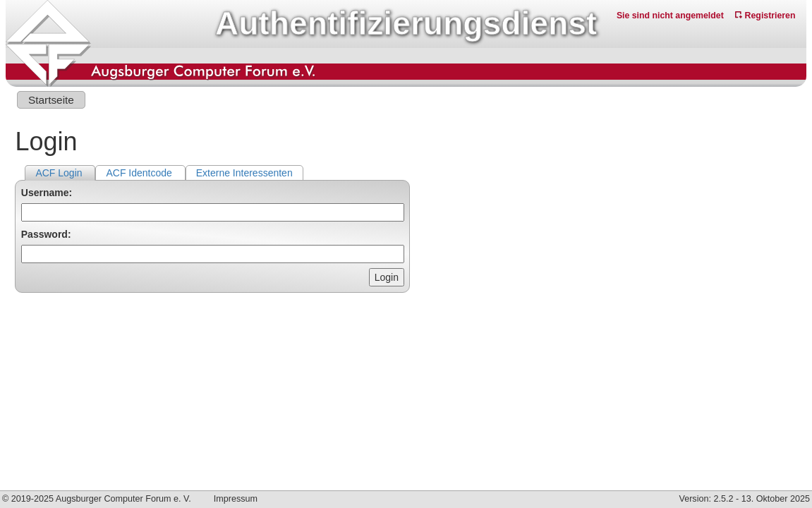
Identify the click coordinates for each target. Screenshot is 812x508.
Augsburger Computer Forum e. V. (123, 499)
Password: (46, 234)
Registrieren (765, 16)
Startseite (51, 100)
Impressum (236, 499)
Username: (47, 193)
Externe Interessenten (244, 173)
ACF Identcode (140, 173)
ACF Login (60, 173)
